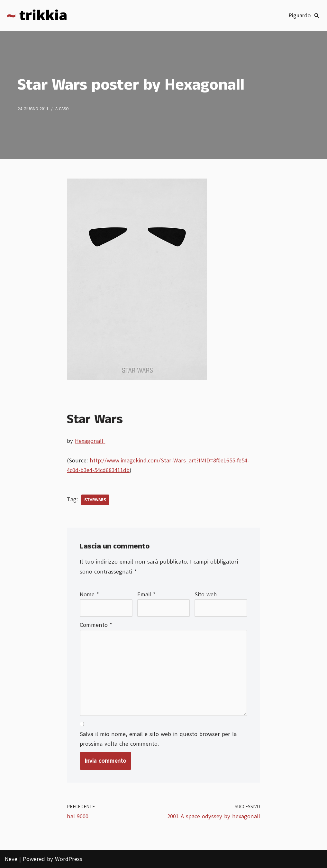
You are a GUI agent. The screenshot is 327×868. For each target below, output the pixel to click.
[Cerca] (317, 15)
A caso (62, 109)
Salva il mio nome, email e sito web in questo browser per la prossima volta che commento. (158, 739)
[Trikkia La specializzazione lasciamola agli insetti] (37, 15)
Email (146, 594)
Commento (96, 625)
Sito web (206, 594)
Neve (11, 859)
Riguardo (300, 15)
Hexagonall (90, 441)
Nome (89, 594)
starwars (95, 500)
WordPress (69, 859)
